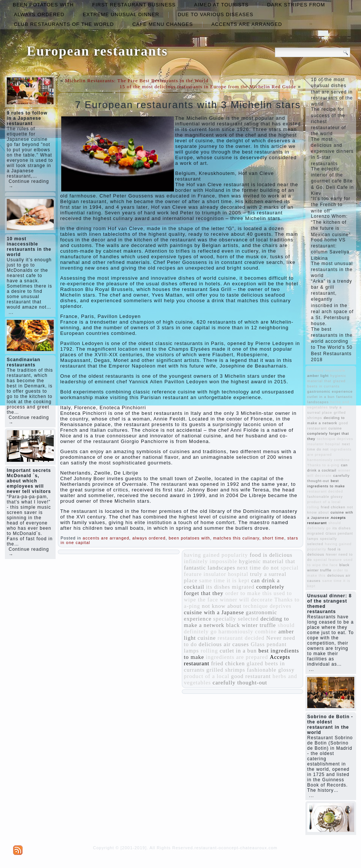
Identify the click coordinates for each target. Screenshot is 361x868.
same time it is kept (224, 580)
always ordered (39, 14)
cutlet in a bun (238, 651)
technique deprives (267, 606)
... (11, 312)
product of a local (207, 676)
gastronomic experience (330, 392)
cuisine (207, 638)
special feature (328, 560)
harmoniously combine (248, 631)
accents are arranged (247, 24)
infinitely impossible (211, 561)
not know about (222, 606)
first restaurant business (134, 5)
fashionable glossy (271, 670)
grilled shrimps (226, 670)
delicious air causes (224, 644)
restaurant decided (241, 638)
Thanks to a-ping (323, 465)
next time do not (258, 568)
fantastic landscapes (210, 568)
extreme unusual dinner (121, 14)
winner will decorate (246, 600)
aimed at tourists (221, 5)
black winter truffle (251, 625)
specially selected (236, 619)
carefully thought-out (240, 683)
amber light (318, 376)
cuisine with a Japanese (214, 612)
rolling (209, 651)
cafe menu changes (162, 24)
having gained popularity (216, 555)
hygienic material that (267, 561)
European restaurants (97, 51)
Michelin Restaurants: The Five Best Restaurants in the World (137, 81)
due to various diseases (215, 14)
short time (273, 538)
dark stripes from (296, 5)
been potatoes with (43, 5)
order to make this (248, 593)
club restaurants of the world (64, 24)
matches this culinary (236, 538)
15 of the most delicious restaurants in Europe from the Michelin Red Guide (208, 87)
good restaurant (251, 676)
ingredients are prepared (237, 657)
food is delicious (271, 555)
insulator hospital (226, 574)
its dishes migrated (230, 587)
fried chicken (228, 663)
